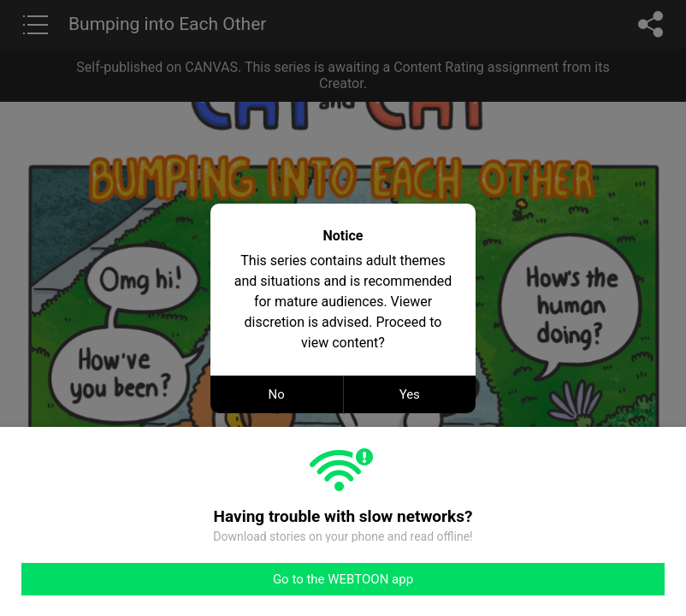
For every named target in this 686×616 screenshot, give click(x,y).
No (277, 394)
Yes (410, 394)
